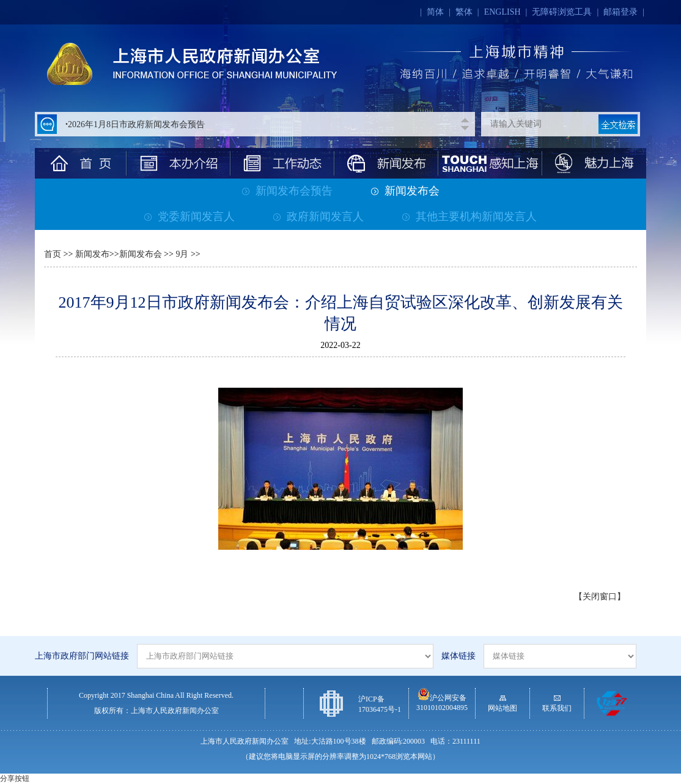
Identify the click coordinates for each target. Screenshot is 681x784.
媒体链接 (458, 656)
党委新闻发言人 (190, 216)
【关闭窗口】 (600, 597)
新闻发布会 (405, 191)
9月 (181, 254)
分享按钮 (15, 778)
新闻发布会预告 (287, 191)
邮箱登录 (620, 12)
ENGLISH (502, 12)
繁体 (464, 12)
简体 (435, 12)
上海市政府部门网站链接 (82, 656)
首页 (53, 254)
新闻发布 (92, 254)
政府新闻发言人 (318, 216)
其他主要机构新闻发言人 (469, 216)
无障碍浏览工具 (562, 12)
